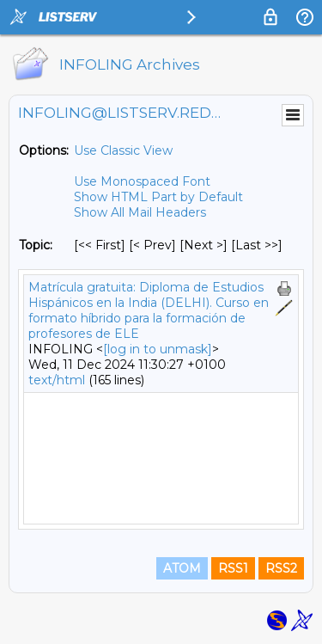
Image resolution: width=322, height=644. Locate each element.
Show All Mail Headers (140, 212)
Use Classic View (123, 150)
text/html (57, 380)
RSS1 (233, 568)
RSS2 (281, 568)
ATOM (182, 568)
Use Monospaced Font (142, 181)
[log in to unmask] (158, 349)
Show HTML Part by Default (158, 197)
